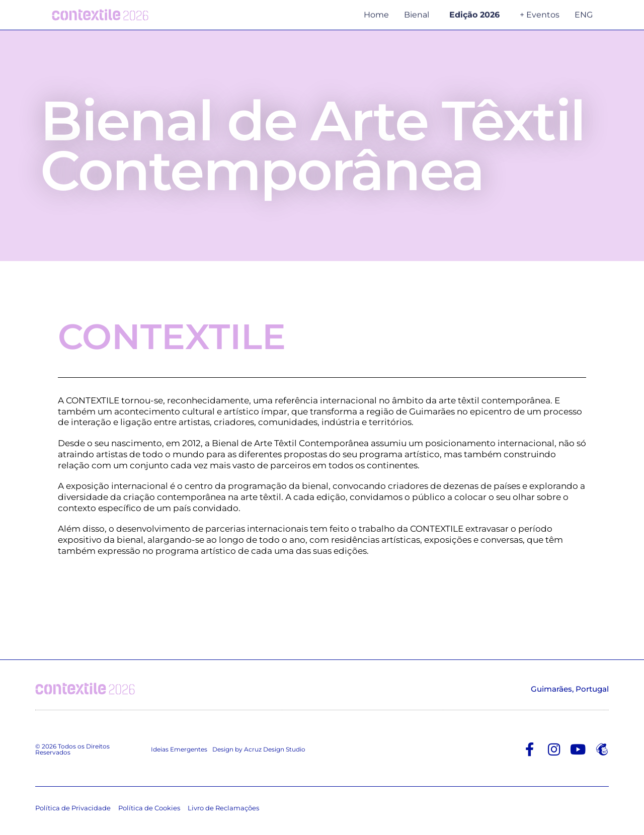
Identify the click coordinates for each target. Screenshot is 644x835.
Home (376, 12)
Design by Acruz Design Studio (259, 752)
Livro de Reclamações (223, 811)
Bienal (419, 13)
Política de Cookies (149, 811)
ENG (584, 12)
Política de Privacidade (73, 811)
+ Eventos (540, 12)
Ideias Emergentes (179, 752)
